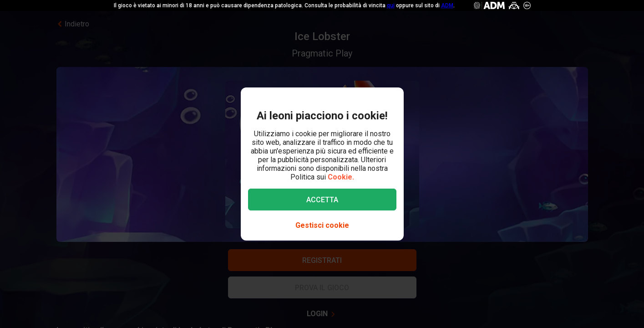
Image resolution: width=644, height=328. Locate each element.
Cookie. (341, 177)
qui (391, 5)
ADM (447, 5)
